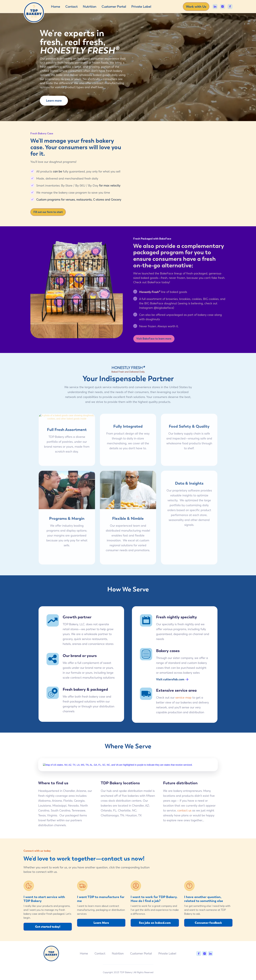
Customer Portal (114, 7)
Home (56, 7)
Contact (71, 7)
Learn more (54, 101)
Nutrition (90, 7)
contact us (184, 814)
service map (183, 697)
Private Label (141, 7)
